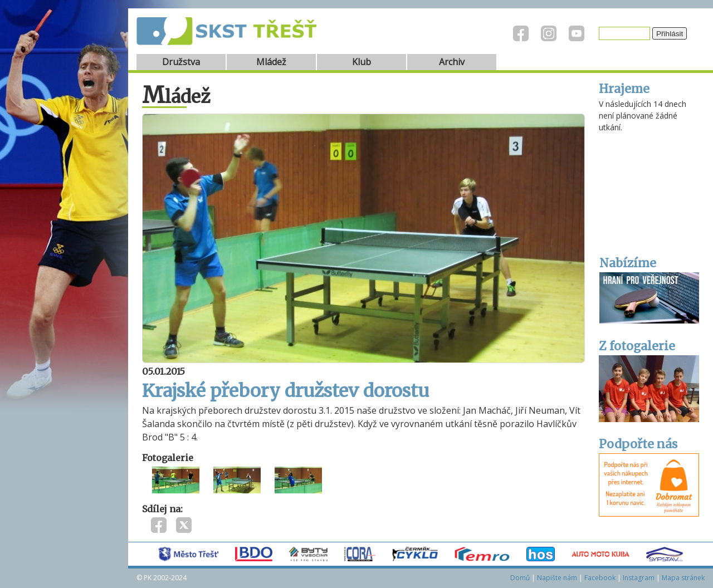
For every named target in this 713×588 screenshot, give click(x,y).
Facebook (600, 578)
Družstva (181, 62)
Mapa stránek (683, 578)
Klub (362, 62)
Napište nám (557, 578)
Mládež (271, 62)
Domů (520, 578)
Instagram (639, 578)
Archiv (452, 62)
